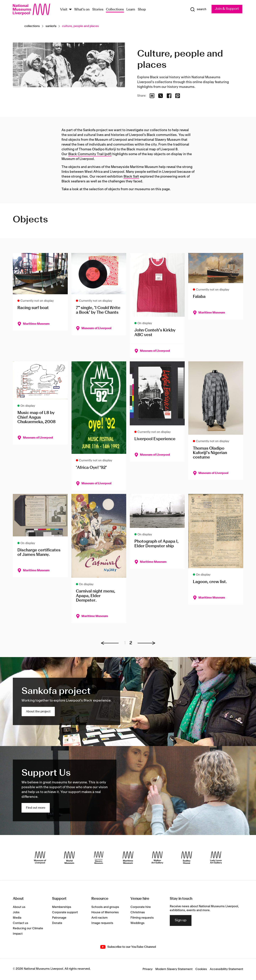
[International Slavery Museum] (99, 858)
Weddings (138, 923)
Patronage (59, 918)
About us (19, 907)
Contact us (21, 923)
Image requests (102, 923)
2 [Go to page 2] (131, 643)
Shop (142, 10)
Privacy (148, 969)
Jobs (16, 913)
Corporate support (65, 913)
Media (17, 918)
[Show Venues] (70, 10)
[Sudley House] (187, 858)
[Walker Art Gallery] (157, 858)
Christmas (138, 913)
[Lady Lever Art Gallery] (216, 858)
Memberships (62, 907)
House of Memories (105, 913)
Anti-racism (99, 918)
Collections (115, 10)
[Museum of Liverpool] (40, 858)
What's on (82, 10)
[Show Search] (196, 9)
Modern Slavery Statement (174, 969)
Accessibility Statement (226, 969)
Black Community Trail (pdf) (90, 154)
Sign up (181, 921)
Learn (131, 10)
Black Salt (131, 177)
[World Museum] (69, 858)
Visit (64, 10)
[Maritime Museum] (128, 858)
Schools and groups (105, 907)
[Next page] (145, 643)
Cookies (201, 969)
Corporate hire (141, 907)
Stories (98, 10)
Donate (57, 923)
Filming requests (142, 918)
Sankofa (51, 26)
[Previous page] (111, 643)
